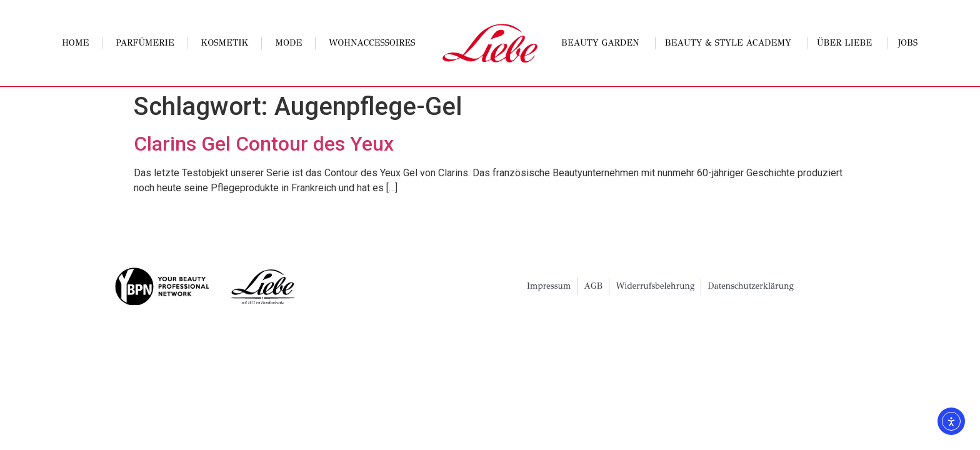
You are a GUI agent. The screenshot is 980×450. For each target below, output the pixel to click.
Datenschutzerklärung (751, 286)
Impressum (549, 286)
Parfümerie (145, 43)
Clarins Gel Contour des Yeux (264, 144)
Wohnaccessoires (372, 43)
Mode (288, 43)
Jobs (908, 43)
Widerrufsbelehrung (655, 286)
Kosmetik (224, 43)
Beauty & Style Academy (731, 43)
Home (75, 43)
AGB (593, 286)
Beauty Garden (603, 43)
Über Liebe (847, 43)
